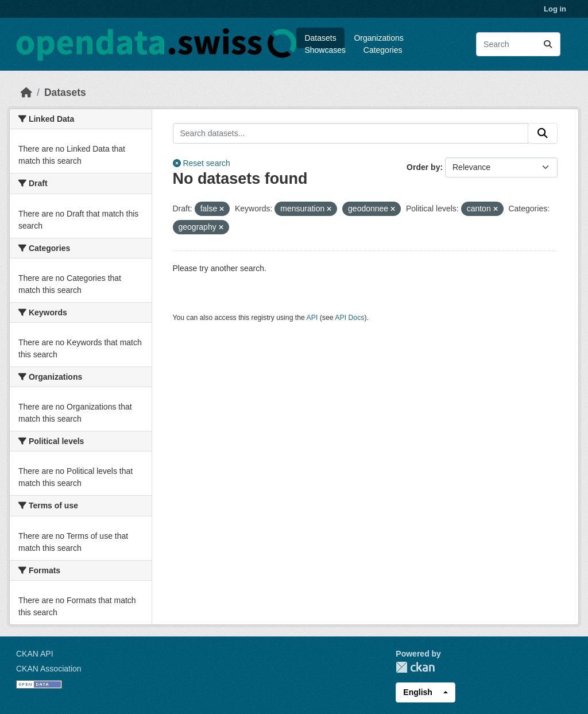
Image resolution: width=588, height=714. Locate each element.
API (312, 318)
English (418, 692)
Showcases (325, 50)
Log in (555, 9)
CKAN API (35, 654)
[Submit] (548, 44)
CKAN (415, 667)
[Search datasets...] (518, 44)
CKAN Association (49, 669)
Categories (383, 50)
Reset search (202, 163)
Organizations (378, 38)
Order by (423, 167)
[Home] (26, 92)
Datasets (320, 38)
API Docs (349, 318)
